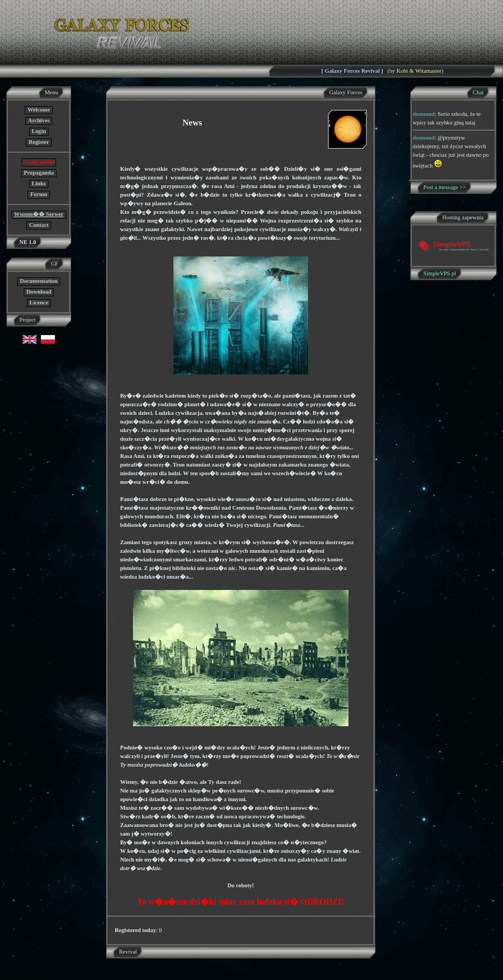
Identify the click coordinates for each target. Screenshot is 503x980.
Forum (39, 194)
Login (39, 131)
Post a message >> (445, 187)
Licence (39, 303)
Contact (39, 225)
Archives (39, 120)
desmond (424, 114)
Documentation (39, 281)
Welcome (39, 110)
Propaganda (39, 173)
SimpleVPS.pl (440, 273)
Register (39, 142)
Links (39, 183)
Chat (478, 92)
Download (39, 292)
